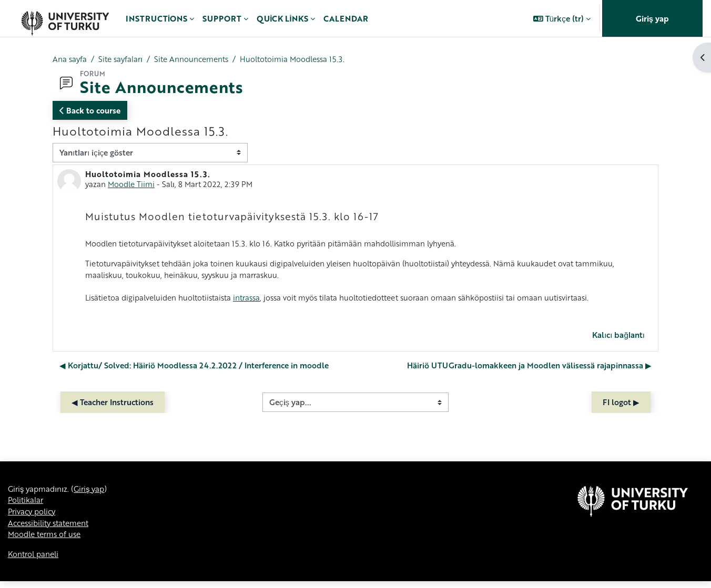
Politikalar (27, 505)
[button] (562, 18)
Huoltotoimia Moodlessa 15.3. (304, 59)
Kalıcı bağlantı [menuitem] (618, 339)
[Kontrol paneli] (65, 18)
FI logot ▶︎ (621, 406)
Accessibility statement (52, 529)
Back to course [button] (90, 111)
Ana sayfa (70, 59)
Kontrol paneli (35, 561)
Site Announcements (198, 59)
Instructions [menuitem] (156, 18)
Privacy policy (34, 517)
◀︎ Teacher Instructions (113, 406)
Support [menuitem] (222, 18)
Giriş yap (652, 18)
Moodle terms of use (47, 541)
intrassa (257, 301)
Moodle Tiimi (133, 184)
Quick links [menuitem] (282, 18)
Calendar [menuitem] (346, 18)
